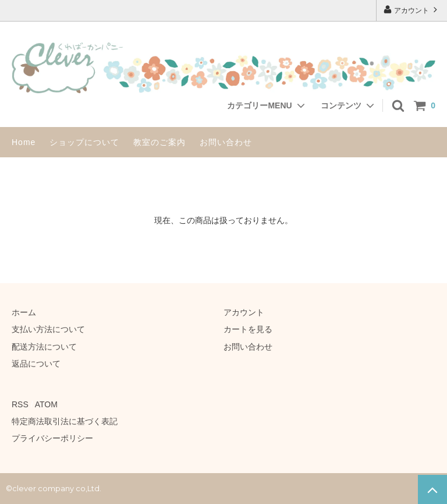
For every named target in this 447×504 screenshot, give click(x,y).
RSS (20, 404)
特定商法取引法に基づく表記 (65, 421)
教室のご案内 (159, 142)
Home (24, 142)
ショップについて (84, 142)
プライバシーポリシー (52, 438)
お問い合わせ (226, 142)
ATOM (46, 404)
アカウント (412, 10)
